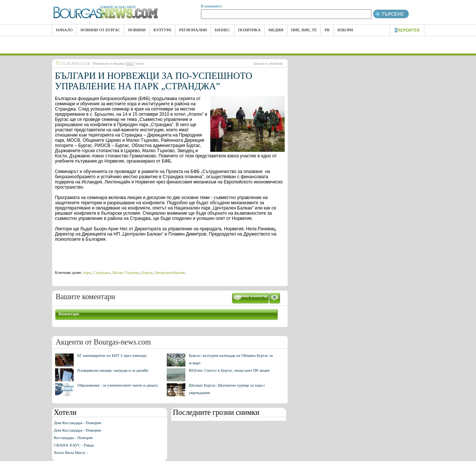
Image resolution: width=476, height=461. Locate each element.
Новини (137, 30)
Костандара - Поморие (74, 438)
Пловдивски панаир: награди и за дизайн (113, 370)
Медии (276, 30)
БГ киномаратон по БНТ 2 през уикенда (112, 355)
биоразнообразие (170, 272)
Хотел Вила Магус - (71, 452)
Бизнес (223, 30)
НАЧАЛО (65, 30)
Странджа (102, 272)
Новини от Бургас (100, 30)
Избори (345, 30)
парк (87, 272)
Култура (162, 30)
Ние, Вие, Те (304, 30)
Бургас (147, 272)
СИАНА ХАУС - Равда (74, 445)
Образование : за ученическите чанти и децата (118, 385)
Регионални (193, 30)
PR (327, 30)
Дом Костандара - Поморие (78, 423)
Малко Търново (126, 272)
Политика (250, 30)
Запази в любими (268, 63)
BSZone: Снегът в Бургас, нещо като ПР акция (229, 370)
